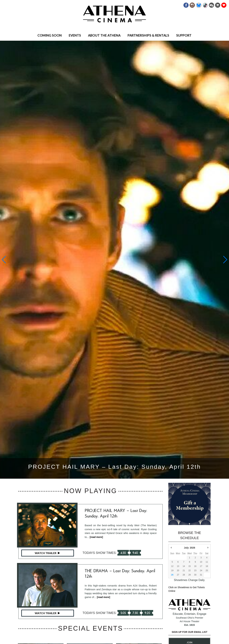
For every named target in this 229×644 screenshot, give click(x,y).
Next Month (208, 548)
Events (75, 35)
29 (190, 575)
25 (207, 571)
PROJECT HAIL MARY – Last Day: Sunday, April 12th (115, 467)
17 (201, 566)
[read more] (96, 537)
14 (184, 566)
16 (195, 566)
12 (172, 566)
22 (190, 571)
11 (207, 562)
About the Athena (104, 35)
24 (201, 571)
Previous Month (171, 548)
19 (172, 571)
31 (201, 575)
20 (178, 571)
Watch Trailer (48, 553)
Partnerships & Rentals (148, 35)
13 (178, 566)
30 (195, 575)
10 (201, 562)
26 (172, 575)
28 (184, 575)
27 (178, 575)
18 (207, 566)
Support (184, 35)
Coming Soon (50, 35)
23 (195, 571)
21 (184, 571)
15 (190, 566)
